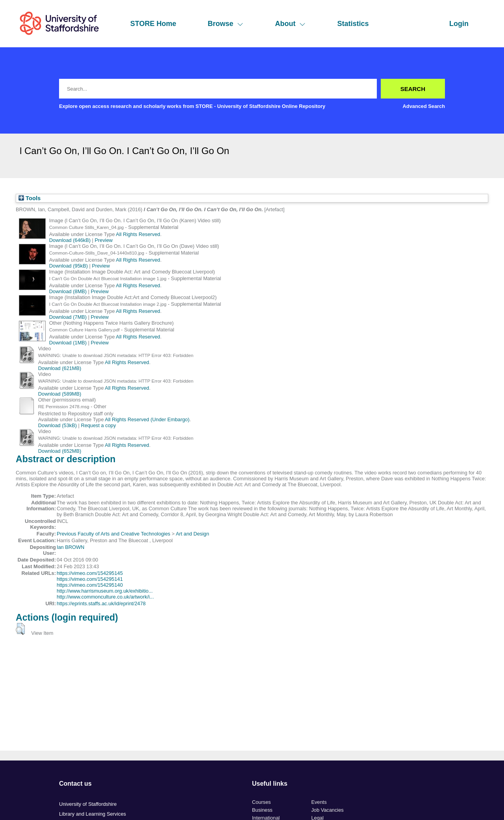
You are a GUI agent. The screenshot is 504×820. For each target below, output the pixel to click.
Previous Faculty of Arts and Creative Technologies (114, 534)
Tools (30, 198)
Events (319, 802)
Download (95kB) (69, 266)
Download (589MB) (60, 394)
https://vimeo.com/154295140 (90, 585)
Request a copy (98, 425)
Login (459, 24)
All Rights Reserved (138, 234)
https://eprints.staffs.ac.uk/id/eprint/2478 (101, 603)
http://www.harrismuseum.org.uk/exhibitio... (105, 591)
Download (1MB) (68, 343)
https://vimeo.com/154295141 (90, 579)
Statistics (353, 24)
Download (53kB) (57, 425)
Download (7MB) (68, 317)
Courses (261, 802)
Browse (225, 24)
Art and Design (192, 534)
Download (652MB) (60, 451)
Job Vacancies (327, 810)
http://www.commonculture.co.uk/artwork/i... (105, 597)
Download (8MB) (68, 291)
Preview (104, 240)
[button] (20, 629)
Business (262, 810)
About (290, 24)
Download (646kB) (70, 240)
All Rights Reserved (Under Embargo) (147, 419)
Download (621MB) (60, 368)
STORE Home (153, 24)
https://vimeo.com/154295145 (90, 573)
